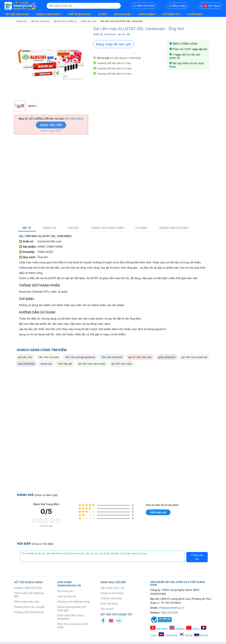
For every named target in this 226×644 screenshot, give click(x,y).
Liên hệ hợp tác (67, 596)
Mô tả (27, 228)
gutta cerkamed (167, 357)
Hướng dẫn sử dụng (174, 228)
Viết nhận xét (158, 512)
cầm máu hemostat (112, 357)
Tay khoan (107, 609)
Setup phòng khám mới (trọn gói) (72, 609)
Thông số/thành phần (107, 228)
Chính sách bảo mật (26, 602)
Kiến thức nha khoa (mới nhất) (72, 626)
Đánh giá (49, 228)
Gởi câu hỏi (197, 557)
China (193, 629)
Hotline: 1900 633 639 (28, 588)
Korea (186, 635)
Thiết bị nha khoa (111, 598)
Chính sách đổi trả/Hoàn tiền (29, 595)
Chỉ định (142, 228)
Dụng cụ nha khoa (112, 593)
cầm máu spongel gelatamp (80, 357)
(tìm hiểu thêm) (74, 119)
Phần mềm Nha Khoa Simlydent (70, 617)
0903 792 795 (51, 125)
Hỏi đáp (73, 228)
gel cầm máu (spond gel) (92, 364)
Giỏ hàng (210, 6)
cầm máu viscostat (49, 357)
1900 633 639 (144, 6)
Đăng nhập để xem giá (113, 44)
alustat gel (46, 364)
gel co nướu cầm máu (140, 357)
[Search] (84, 6)
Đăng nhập (177, 6)
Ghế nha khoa (109, 604)
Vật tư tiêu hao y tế (112, 588)
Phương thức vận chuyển (29, 607)
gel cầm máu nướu (122, 364)
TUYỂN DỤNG (195, 14)
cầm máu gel (65, 364)
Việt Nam (159, 629)
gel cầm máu (25, 357)
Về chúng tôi (65, 591)
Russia (201, 635)
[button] (18, 14)
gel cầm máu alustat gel (194, 357)
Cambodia (168, 635)
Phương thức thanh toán (29, 612)
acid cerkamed (26, 364)
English (177, 629)
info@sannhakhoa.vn (172, 608)
